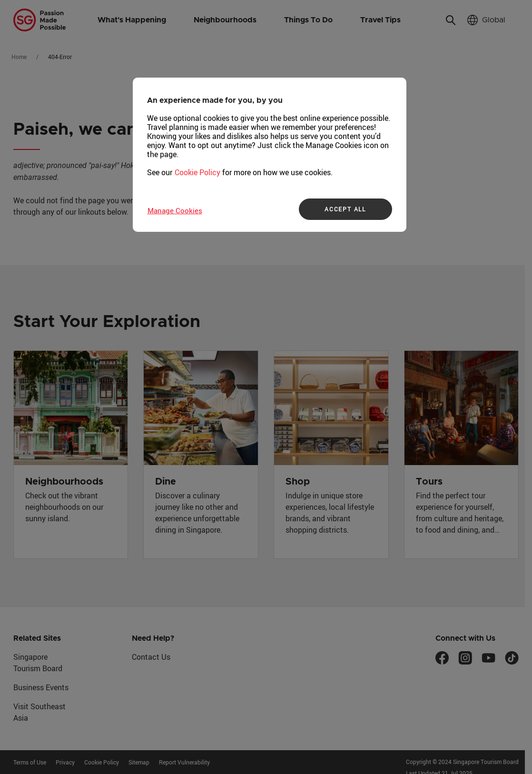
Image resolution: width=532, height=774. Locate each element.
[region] (270, 155)
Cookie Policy (197, 172)
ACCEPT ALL (345, 209)
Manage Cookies (175, 210)
